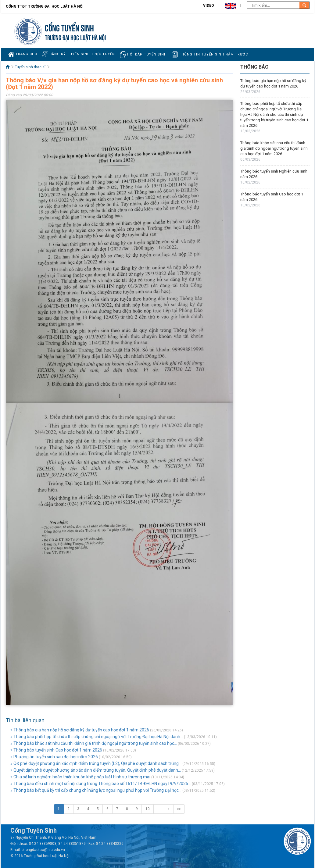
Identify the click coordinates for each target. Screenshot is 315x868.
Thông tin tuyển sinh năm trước (210, 55)
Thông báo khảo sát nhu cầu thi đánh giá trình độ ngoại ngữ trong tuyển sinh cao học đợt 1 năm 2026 (274, 148)
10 (148, 809)
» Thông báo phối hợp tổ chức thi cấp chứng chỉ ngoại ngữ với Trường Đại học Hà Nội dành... (97, 737)
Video (209, 5)
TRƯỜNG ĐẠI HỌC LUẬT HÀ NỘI (75, 37)
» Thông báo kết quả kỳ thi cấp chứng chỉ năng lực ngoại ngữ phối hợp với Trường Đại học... (96, 790)
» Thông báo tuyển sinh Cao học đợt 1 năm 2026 (56, 750)
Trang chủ (23, 54)
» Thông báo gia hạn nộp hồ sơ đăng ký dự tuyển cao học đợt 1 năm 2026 (80, 730)
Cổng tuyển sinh (69, 27)
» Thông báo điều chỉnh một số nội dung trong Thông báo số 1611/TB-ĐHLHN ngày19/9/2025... (101, 784)
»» (179, 809)
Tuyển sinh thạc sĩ (30, 67)
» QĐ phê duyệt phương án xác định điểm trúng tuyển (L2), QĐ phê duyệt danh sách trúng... (96, 763)
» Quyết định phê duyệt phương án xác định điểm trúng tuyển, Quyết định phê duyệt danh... (96, 770)
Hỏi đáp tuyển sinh (143, 55)
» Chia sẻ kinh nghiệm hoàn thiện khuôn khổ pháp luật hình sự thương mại (80, 777)
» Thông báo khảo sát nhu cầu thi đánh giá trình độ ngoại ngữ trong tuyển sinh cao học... (94, 743)
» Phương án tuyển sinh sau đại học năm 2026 (54, 757)
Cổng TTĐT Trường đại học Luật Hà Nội (45, 6)
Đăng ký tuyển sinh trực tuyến (79, 54)
